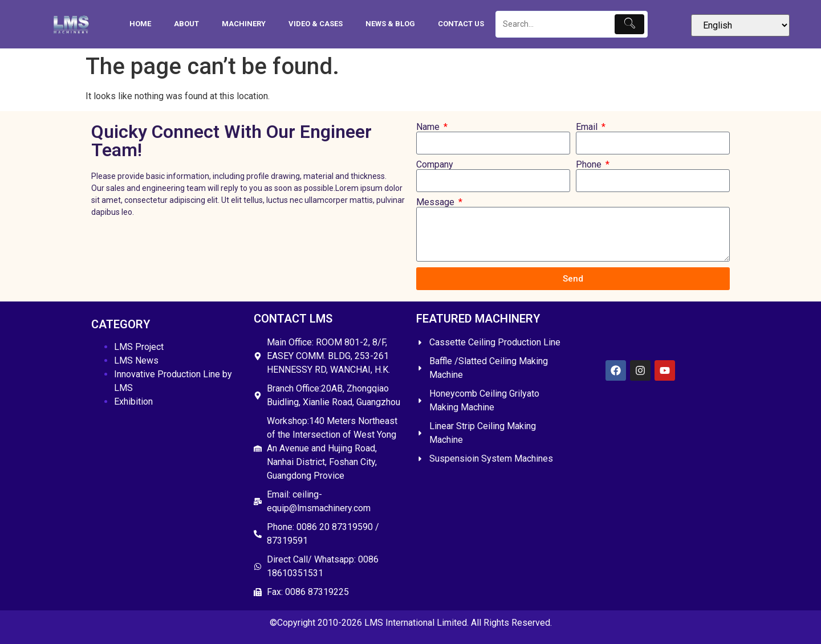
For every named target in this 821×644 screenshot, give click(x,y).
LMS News (136, 360)
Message (436, 202)
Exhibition (133, 402)
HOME (140, 24)
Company (435, 165)
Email (588, 127)
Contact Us (461, 24)
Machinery (244, 24)
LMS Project (139, 347)
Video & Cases (316, 24)
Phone (590, 165)
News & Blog (390, 24)
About (186, 24)
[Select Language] (740, 25)
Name (429, 127)
